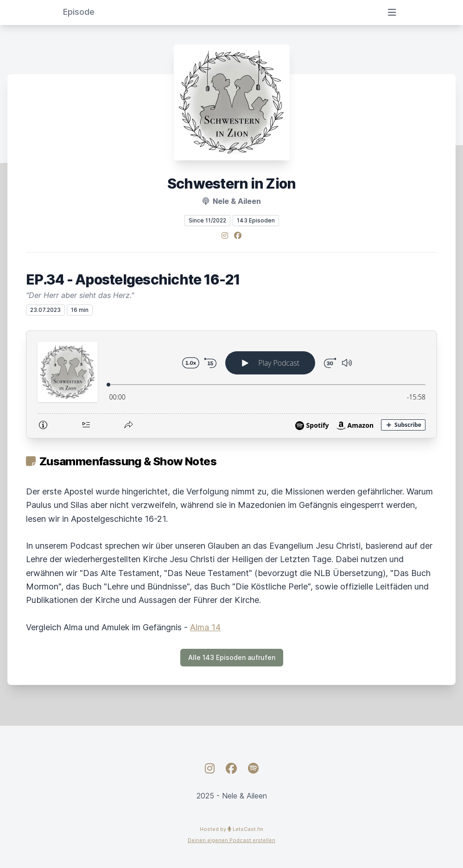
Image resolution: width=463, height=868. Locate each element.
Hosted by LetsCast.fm (231, 829)
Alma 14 (205, 627)
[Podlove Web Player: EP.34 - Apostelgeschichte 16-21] (231, 384)
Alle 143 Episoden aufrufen (232, 657)
